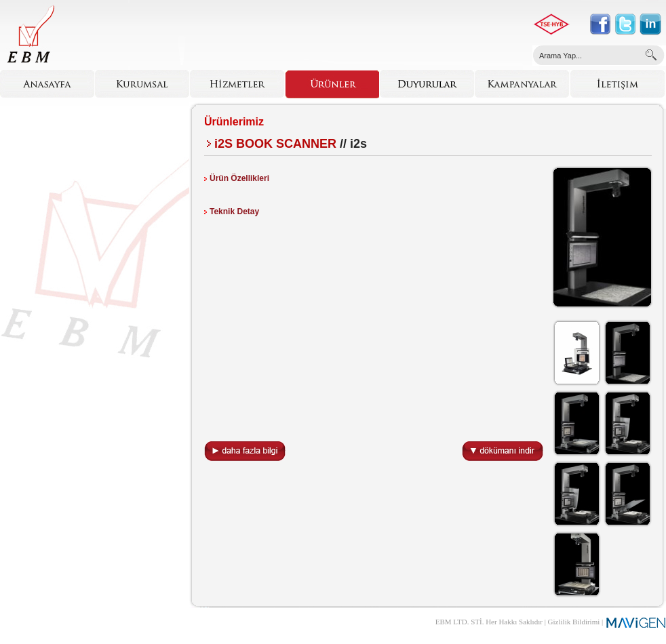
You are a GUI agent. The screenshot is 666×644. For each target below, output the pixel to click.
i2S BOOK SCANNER (275, 144)
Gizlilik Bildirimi (574, 622)
